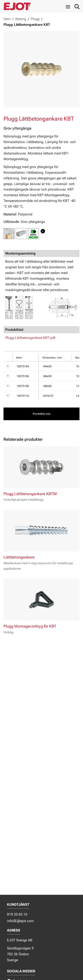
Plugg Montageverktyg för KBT (30, 626)
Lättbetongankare (19, 557)
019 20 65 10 (17, 914)
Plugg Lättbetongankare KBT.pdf (30, 338)
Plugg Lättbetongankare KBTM (30, 494)
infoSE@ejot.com (20, 921)
